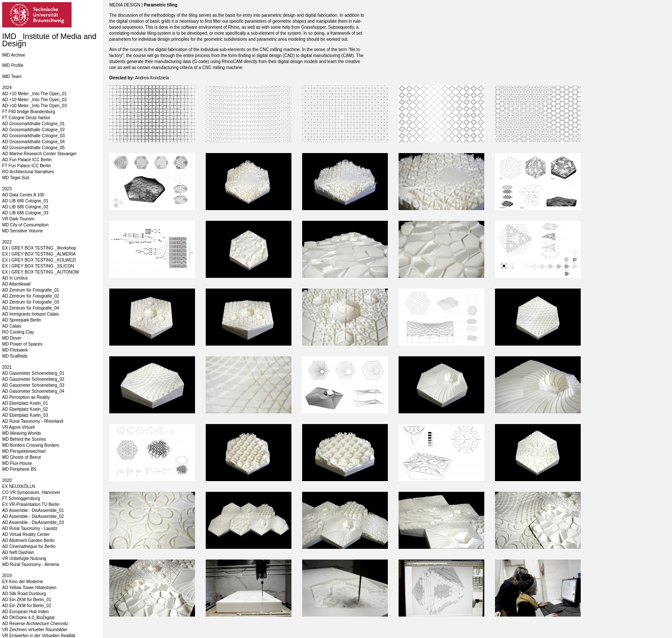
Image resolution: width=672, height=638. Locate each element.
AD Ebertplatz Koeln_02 (25, 409)
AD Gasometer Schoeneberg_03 (33, 385)
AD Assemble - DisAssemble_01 (33, 510)
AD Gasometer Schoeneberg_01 (33, 373)
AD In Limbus (15, 278)
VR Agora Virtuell (18, 427)
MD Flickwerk (15, 350)
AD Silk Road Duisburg (24, 594)
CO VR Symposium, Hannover (31, 492)
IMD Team (12, 77)
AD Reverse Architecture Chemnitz (35, 624)
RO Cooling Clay (18, 332)
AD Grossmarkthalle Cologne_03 (33, 136)
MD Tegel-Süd (16, 178)
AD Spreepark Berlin (22, 320)
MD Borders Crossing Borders (31, 445)
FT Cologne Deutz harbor (26, 118)
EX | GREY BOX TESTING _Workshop (39, 248)
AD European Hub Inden (25, 612)
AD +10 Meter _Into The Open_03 (34, 106)
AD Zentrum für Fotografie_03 (31, 302)
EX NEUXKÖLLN (19, 486)
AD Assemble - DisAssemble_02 (33, 516)
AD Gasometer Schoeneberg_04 (33, 391)
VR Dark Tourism (18, 219)
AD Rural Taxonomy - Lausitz (30, 528)
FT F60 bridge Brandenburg (28, 112)
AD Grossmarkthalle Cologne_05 (33, 148)
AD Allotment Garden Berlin (28, 540)
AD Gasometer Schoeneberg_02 (33, 379)
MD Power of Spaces (22, 344)
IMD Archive (14, 55)
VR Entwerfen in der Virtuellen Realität (39, 636)
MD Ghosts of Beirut (21, 457)
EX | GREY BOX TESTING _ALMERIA (39, 254)
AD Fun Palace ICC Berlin (27, 160)
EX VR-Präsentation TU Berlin (31, 504)
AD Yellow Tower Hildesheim (29, 588)
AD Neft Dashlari (18, 552)
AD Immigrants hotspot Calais (30, 314)
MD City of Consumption (25, 225)
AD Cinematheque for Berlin (29, 546)
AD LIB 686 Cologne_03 (25, 213)
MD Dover (12, 338)
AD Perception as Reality (26, 397)
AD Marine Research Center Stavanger (39, 154)
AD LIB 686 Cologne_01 (25, 201)
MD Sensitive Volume (22, 231)
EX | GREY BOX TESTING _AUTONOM (40, 272)
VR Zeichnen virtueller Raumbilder (35, 630)
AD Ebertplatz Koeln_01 (25, 403)
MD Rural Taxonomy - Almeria (31, 564)
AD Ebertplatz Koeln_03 (25, 415)
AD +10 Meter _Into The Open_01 (34, 94)
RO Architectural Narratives (28, 172)
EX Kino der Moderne (23, 582)
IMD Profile (13, 65)
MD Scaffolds (15, 356)
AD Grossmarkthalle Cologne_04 (33, 142)
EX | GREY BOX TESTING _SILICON (38, 266)
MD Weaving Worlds (22, 433)
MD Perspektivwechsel (24, 451)
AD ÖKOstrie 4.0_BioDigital (28, 618)
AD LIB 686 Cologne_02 (25, 207)
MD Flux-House (17, 463)
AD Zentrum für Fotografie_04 (31, 308)
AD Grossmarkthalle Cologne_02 (33, 130)
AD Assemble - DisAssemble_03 (33, 522)
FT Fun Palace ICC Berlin (27, 166)
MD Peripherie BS (19, 469)
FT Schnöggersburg (21, 498)
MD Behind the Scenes (24, 439)
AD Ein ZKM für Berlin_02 (27, 606)
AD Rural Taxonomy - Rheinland (33, 421)
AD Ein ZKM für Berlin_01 (27, 600)
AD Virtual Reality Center (26, 534)
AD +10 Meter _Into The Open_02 (34, 100)
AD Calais (12, 326)
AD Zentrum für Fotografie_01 (31, 290)
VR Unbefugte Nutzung (24, 558)
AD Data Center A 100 (23, 195)
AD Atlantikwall (16, 284)
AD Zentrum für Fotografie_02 (31, 296)
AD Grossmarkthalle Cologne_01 (33, 124)
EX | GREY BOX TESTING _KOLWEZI (39, 260)
